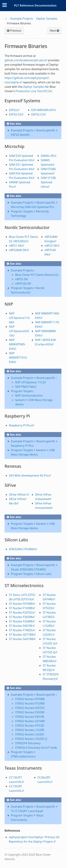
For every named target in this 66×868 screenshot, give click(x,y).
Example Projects (22, 19)
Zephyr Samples (47, 19)
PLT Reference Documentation (35, 5)
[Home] (6, 19)
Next (54, 31)
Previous (14, 31)
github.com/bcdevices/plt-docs (25, 60)
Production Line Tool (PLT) (33, 91)
